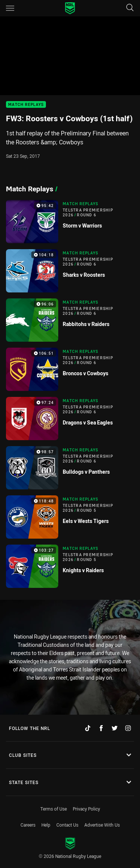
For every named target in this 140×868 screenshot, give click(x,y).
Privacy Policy (86, 809)
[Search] (130, 8)
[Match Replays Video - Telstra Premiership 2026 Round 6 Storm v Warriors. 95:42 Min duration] (70, 222)
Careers (28, 825)
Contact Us (67, 825)
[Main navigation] (10, 8)
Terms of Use (54, 809)
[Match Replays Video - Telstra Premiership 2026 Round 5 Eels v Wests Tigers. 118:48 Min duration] (70, 517)
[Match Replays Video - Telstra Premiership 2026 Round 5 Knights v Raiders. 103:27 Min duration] (70, 566)
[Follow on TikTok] (88, 728)
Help (46, 825)
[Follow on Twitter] (115, 728)
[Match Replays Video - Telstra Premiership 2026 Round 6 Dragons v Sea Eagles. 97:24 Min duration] (70, 419)
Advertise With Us (102, 825)
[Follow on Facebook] (101, 728)
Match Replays (26, 105)
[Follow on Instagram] (128, 728)
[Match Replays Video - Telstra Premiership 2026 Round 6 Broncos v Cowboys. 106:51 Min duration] (70, 369)
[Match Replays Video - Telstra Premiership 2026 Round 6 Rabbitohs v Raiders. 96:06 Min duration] (70, 320)
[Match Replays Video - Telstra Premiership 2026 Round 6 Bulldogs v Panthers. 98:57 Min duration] (70, 468)
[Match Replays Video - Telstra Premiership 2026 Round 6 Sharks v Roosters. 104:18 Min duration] (70, 271)
